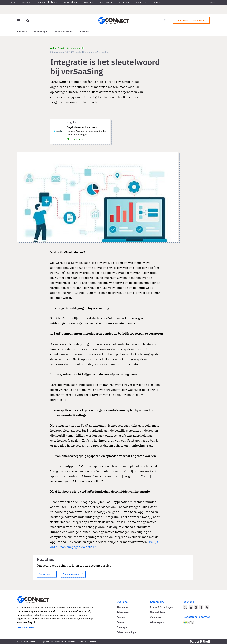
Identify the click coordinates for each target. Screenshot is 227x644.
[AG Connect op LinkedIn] (191, 607)
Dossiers (26, 2)
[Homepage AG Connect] (114, 21)
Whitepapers (106, 2)
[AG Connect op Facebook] (201, 607)
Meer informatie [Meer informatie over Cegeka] (75, 139)
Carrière (85, 32)
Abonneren (124, 2)
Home (13, 2)
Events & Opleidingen (47, 2)
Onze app (122, 627)
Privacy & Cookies (88, 642)
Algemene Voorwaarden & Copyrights (58, 642)
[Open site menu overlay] (18, 21)
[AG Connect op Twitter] (185, 607)
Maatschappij (41, 32)
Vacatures (89, 2)
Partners (156, 2)
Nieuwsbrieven (71, 2)
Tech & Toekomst (64, 32)
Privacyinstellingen (127, 632)
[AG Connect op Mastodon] (196, 607)
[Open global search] (28, 21)
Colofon (121, 622)
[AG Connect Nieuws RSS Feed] (207, 607)
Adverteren (141, 2)
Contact (121, 617)
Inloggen (213, 2)
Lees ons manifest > (26, 627)
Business (22, 32)
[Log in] (165, 21)
